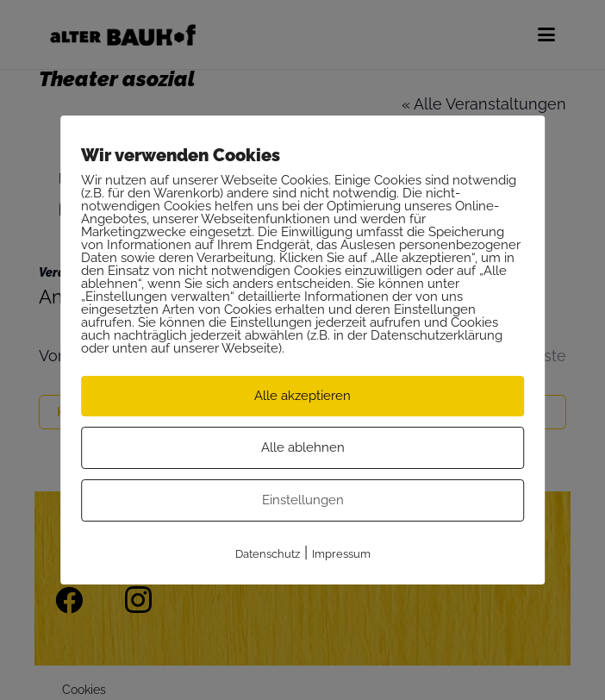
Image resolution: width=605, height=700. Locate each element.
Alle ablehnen (303, 447)
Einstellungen (303, 500)
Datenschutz (268, 554)
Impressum (341, 554)
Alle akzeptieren (302, 396)
